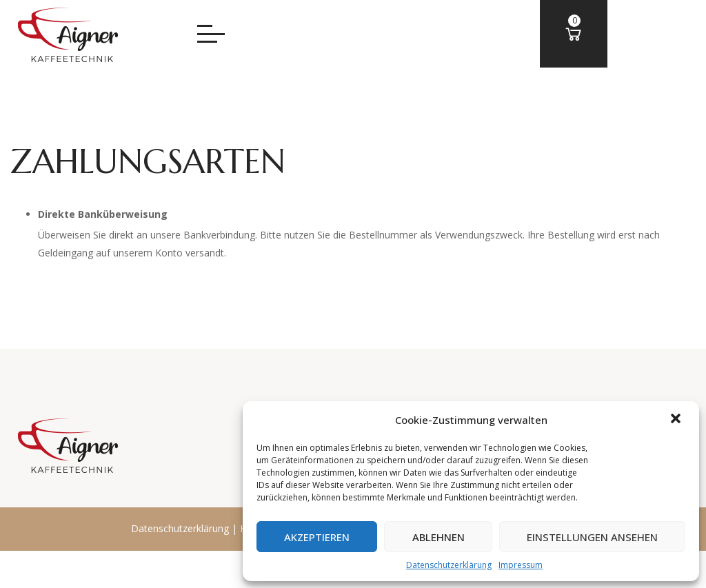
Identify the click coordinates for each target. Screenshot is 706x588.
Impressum (519, 565)
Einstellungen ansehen (592, 537)
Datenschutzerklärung (447, 565)
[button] (677, 420)
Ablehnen (436, 537)
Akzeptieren (314, 537)
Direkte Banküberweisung (103, 214)
